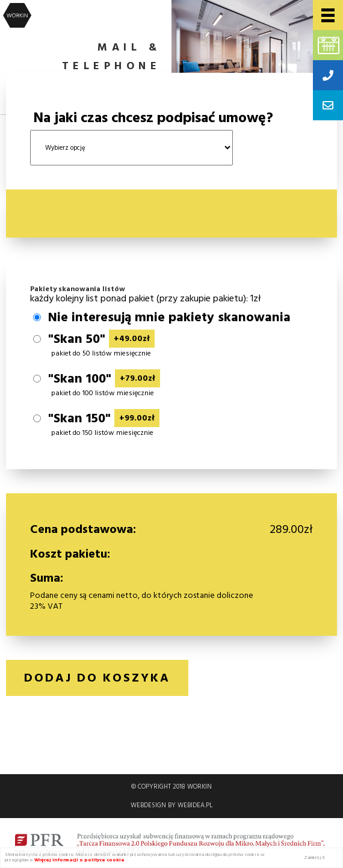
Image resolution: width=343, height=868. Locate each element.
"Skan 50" (101, 339)
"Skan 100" (104, 379)
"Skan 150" (104, 419)
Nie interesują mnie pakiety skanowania (169, 318)
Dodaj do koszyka (97, 678)
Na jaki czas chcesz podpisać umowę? (153, 118)
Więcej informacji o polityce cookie (79, 860)
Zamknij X (314, 857)
